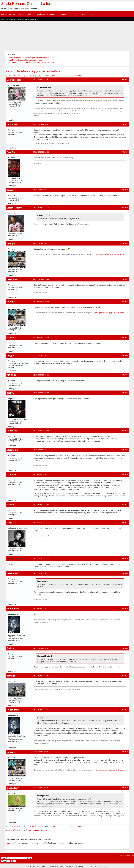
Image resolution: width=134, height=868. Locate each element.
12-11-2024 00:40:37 (41, 337)
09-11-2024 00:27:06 (41, 208)
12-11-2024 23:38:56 (41, 431)
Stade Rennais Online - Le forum (28, 4)
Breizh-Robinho (15, 208)
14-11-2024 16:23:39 (41, 522)
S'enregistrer (52, 14)
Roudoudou (13, 609)
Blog (92, 14)
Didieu (10, 190)
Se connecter (64, 14)
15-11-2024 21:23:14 (41, 676)
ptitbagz (11, 676)
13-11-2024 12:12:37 (41, 504)
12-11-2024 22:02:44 (41, 393)
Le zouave (12, 124)
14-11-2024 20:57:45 (41, 648)
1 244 (59, 76)
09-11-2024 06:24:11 (41, 279)
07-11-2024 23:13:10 (41, 80)
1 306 (70, 76)
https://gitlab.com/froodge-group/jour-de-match (109, 255)
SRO (83, 14)
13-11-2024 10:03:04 (41, 474)
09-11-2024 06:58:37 (41, 301)
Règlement (31, 14)
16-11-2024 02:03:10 (41, 752)
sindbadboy (13, 788)
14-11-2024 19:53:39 (41, 573)
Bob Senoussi (14, 80)
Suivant (78, 76)
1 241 (39, 76)
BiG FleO (11, 375)
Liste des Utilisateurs (17, 14)
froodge (11, 243)
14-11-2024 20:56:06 (41, 608)
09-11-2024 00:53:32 (41, 243)
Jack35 (10, 393)
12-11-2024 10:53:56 (41, 355)
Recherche (41, 14)
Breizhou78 (12, 279)
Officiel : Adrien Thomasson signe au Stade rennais (29, 58)
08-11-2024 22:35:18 (41, 124)
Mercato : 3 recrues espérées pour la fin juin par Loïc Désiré (33, 62)
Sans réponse (32, 19)
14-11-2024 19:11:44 (41, 558)
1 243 (53, 76)
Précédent (16, 76)
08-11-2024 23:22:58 (41, 152)
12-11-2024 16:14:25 (41, 375)
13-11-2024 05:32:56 (41, 450)
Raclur (9, 843)
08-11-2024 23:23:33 (41, 190)
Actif (25, 19)
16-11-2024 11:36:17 (41, 788)
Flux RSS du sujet (126, 856)
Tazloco (11, 338)
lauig (9, 523)
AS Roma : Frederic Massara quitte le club (26, 60)
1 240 (32, 76)
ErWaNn (11, 152)
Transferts (22, 71)
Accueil (4, 14)
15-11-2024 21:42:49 (41, 710)
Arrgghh (11, 355)
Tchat (74, 14)
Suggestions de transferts (46, 71)
